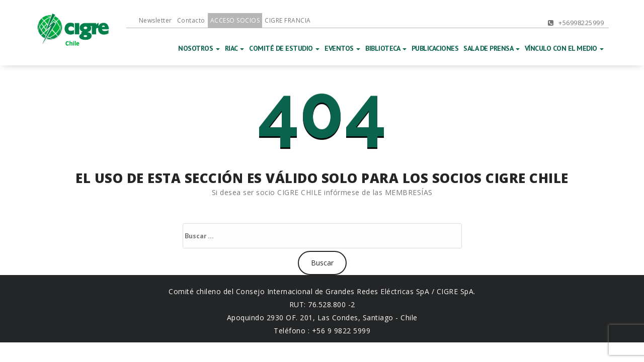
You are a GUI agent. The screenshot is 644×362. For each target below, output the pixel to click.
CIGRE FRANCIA (288, 20)
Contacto (191, 20)
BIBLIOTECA (386, 48)
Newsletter (155, 20)
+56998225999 (576, 23)
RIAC (235, 48)
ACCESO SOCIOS (235, 20)
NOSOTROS (199, 48)
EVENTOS (342, 48)
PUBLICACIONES (435, 48)
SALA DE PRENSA (492, 48)
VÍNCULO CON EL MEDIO (565, 48)
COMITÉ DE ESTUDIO (284, 48)
